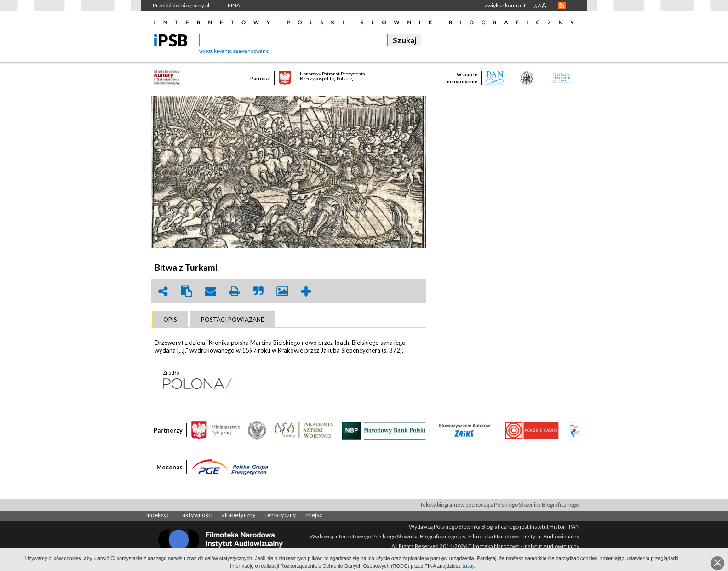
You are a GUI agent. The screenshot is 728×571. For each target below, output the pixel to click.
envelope (211, 291)
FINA (234, 5)
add (306, 291)
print (235, 291)
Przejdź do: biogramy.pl (181, 5)
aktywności (197, 515)
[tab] (170, 320)
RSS (562, 6)
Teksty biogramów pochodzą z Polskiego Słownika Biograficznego (499, 505)
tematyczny (281, 515)
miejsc (314, 515)
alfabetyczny (239, 515)
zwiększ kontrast (505, 5)
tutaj (468, 566)
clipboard (187, 291)
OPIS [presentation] (170, 320)
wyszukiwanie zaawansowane (234, 51)
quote (258, 291)
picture (282, 291)
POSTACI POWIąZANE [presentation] (232, 320)
